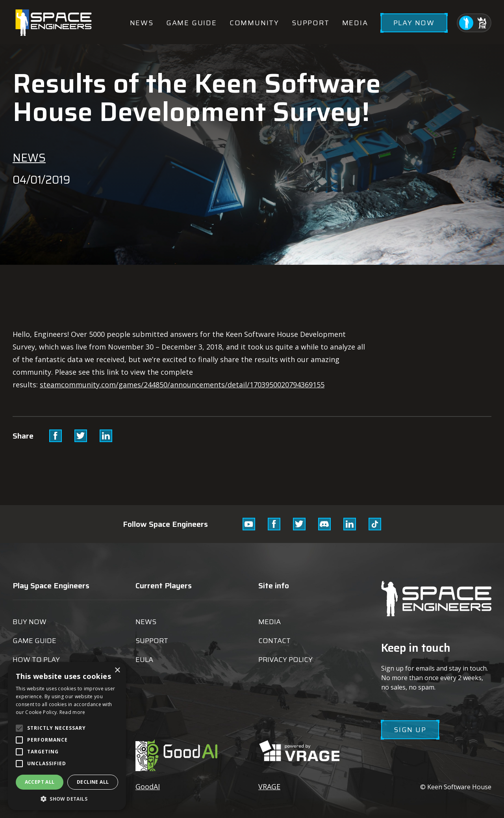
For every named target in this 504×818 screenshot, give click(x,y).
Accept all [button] (40, 782)
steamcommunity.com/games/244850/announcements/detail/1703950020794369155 (182, 385)
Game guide (192, 23)
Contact (274, 641)
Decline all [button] (93, 782)
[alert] (67, 736)
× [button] (117, 670)
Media (355, 23)
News (142, 23)
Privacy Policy (285, 660)
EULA (144, 660)
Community (254, 23)
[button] (67, 798)
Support (311, 23)
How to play (36, 660)
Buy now (30, 622)
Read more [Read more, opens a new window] (72, 712)
